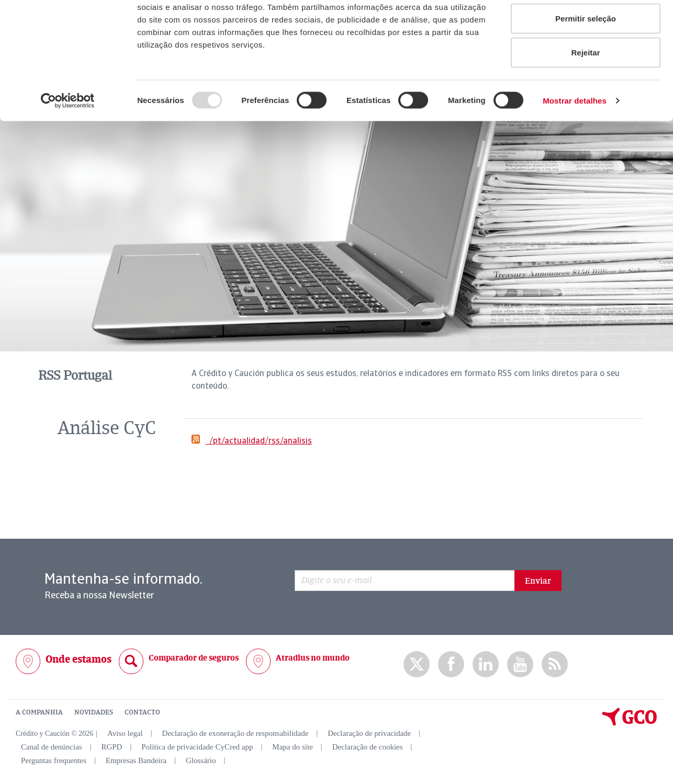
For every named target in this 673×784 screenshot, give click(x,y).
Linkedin (486, 664)
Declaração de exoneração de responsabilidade (235, 733)
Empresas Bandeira (136, 760)
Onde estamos (78, 659)
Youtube (520, 664)
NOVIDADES (94, 712)
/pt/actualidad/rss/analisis (259, 440)
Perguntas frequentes (54, 760)
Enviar (538, 581)
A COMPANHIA (39, 712)
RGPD (111, 746)
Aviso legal (125, 733)
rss (555, 664)
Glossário (201, 760)
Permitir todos (586, 27)
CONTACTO (142, 712)
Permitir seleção (586, 62)
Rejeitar (585, 96)
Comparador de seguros (194, 657)
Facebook (451, 664)
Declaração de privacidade (369, 733)
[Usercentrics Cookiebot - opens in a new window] (68, 144)
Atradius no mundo (313, 657)
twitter (417, 664)
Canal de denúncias (52, 746)
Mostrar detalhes (575, 144)
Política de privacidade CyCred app (197, 746)
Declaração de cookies (368, 746)
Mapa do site (292, 746)
